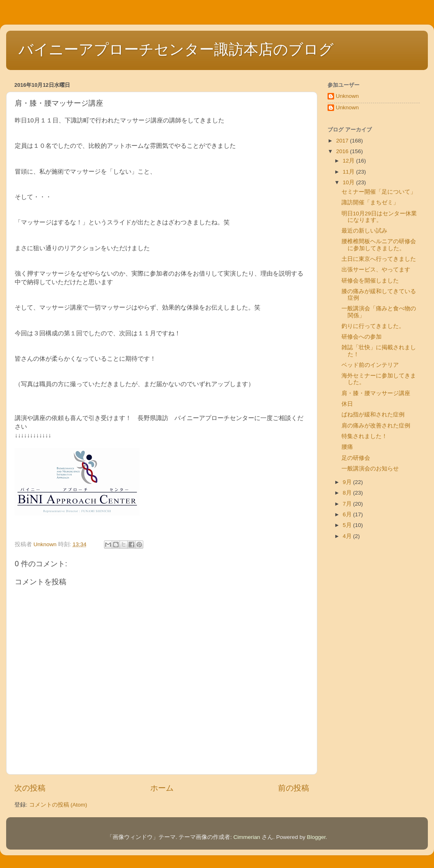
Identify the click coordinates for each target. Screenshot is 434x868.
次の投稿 (30, 788)
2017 (343, 141)
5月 (348, 525)
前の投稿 (294, 788)
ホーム (162, 788)
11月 (349, 172)
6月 (348, 514)
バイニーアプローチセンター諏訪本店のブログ (176, 49)
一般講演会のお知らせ (370, 469)
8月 (348, 493)
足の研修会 (356, 458)
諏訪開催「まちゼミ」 (370, 202)
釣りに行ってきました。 (373, 326)
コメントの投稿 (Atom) (58, 805)
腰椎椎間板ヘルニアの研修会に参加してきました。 (379, 245)
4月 (348, 536)
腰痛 (347, 447)
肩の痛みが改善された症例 (376, 426)
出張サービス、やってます (376, 270)
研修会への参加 (362, 337)
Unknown (347, 96)
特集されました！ (364, 436)
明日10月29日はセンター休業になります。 (379, 217)
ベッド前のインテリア (370, 365)
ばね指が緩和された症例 (373, 415)
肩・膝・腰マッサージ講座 (376, 393)
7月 (348, 504)
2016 (343, 151)
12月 (349, 161)
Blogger (316, 837)
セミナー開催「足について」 (379, 192)
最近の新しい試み (364, 231)
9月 (348, 482)
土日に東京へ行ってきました (379, 259)
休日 (347, 404)
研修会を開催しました (370, 281)
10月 (349, 182)
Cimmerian (247, 837)
